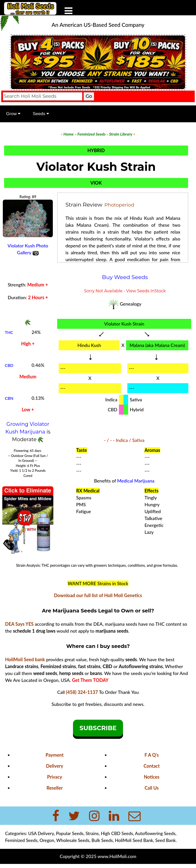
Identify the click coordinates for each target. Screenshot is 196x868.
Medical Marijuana (136, 481)
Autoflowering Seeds (155, 833)
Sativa (138, 440)
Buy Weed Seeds (125, 277)
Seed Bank (165, 840)
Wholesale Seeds (73, 840)
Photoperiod (119, 205)
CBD (9, 365)
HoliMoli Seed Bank (134, 840)
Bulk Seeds (102, 840)
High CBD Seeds (117, 833)
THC (9, 332)
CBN (9, 398)
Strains (92, 833)
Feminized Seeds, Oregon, (31, 840)
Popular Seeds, (70, 833)
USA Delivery (41, 833)
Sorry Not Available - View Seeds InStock (125, 291)
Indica (122, 440)
